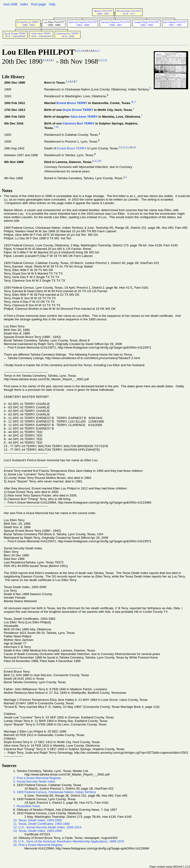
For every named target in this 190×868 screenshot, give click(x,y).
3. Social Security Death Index (34, 781)
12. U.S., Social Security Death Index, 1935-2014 (47, 827)
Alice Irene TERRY (84, 117)
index (24, 4)
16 (132, 102)
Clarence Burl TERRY (78, 123)
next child (10, 4)
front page (39, 4)
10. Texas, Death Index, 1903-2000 (38, 820)
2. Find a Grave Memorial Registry (37, 778)
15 (135, 147)
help (52, 4)
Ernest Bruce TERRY (72, 103)
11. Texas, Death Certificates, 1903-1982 (42, 824)
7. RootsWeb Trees (27, 806)
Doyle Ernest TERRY (78, 110)
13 (124, 147)
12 (57, 127)
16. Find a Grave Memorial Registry (38, 845)
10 (83, 51)
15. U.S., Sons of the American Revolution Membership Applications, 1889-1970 (69, 841)
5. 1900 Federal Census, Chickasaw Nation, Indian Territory (55, 792)
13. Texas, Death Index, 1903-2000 (38, 831)
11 (96, 51)
